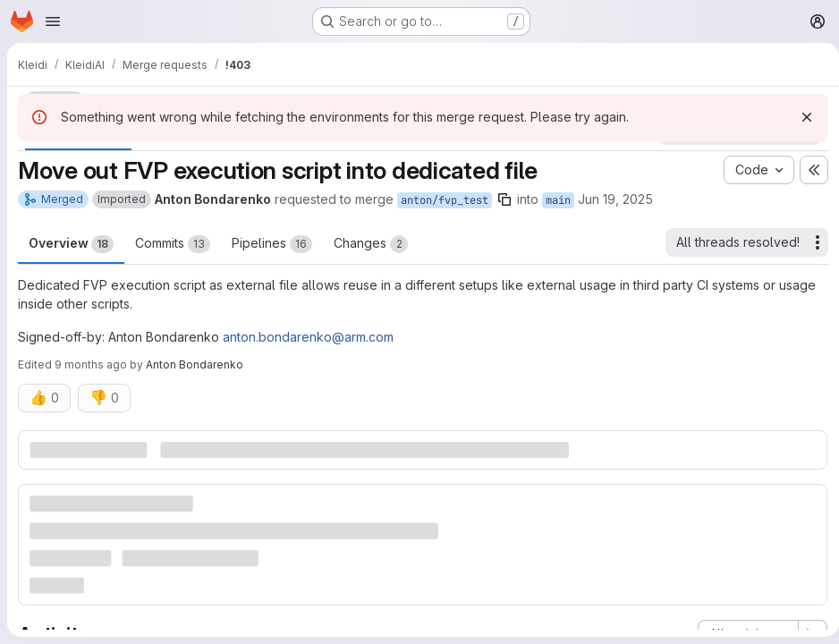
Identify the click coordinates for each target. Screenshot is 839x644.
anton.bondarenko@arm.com (308, 337)
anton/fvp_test (445, 200)
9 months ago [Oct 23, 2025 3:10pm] (91, 364)
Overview (71, 244)
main (558, 200)
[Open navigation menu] (53, 21)
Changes (371, 244)
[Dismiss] (800, 117)
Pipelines (272, 244)
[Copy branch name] (504, 199)
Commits (173, 244)
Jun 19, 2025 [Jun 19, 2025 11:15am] (615, 199)
